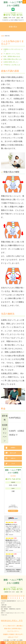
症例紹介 (12, 634)
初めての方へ (12, 626)
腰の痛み (20, 626)
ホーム (5, 626)
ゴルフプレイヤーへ (13, 631)
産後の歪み (8, 628)
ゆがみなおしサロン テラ (12, 620)
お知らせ (10, 637)
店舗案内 (6, 634)
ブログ (16, 637)
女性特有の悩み (16, 628)
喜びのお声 (19, 634)
